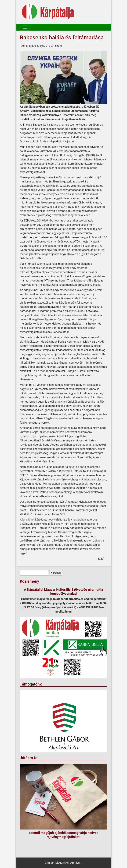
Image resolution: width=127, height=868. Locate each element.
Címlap (49, 863)
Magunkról (62, 863)
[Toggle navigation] (25, 27)
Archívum (76, 863)
